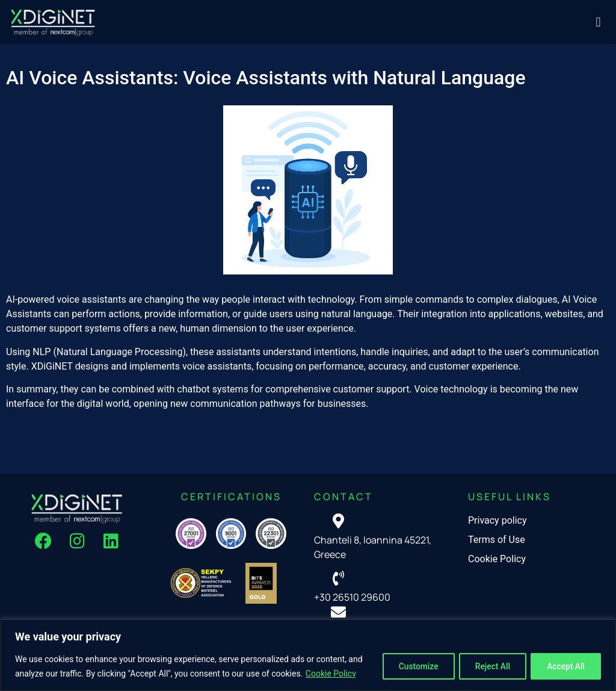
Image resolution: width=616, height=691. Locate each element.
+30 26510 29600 (352, 597)
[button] (598, 22)
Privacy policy (497, 520)
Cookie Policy (331, 674)
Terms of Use (497, 540)
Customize (410, 666)
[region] (308, 655)
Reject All (488, 666)
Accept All (564, 666)
